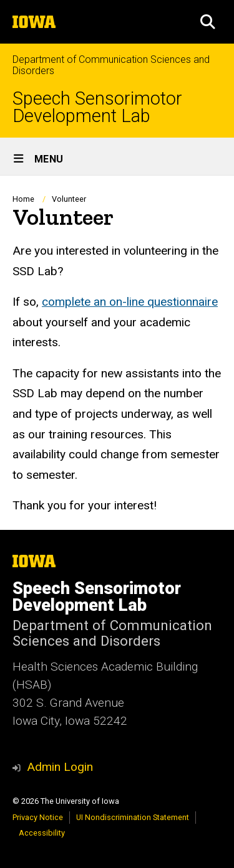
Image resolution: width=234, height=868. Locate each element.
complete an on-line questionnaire (130, 302)
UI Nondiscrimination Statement (133, 817)
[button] (208, 22)
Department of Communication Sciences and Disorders (111, 65)
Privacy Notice (38, 817)
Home (23, 199)
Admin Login (60, 767)
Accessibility (42, 833)
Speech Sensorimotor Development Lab (97, 108)
